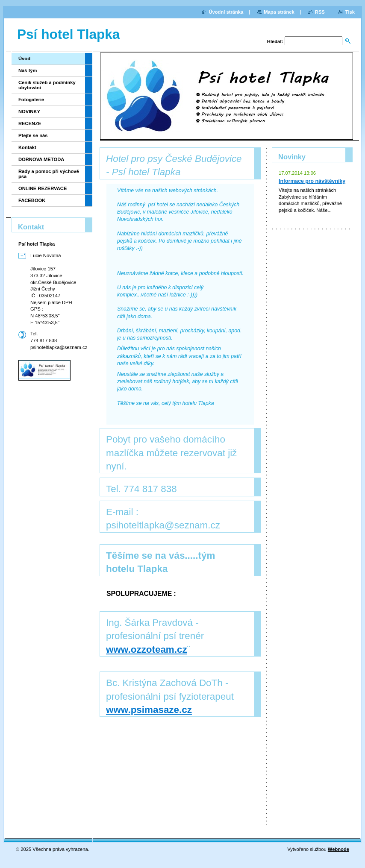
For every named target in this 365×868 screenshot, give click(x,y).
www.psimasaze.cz (149, 710)
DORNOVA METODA (41, 159)
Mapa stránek (279, 12)
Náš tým (28, 70)
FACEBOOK (32, 200)
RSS (320, 12)
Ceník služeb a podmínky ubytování (47, 85)
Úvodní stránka (226, 12)
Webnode (339, 849)
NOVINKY (29, 111)
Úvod (24, 59)
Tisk (350, 12)
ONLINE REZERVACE (43, 188)
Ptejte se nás (33, 135)
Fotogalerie (31, 100)
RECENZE (30, 123)
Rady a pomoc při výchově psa (49, 174)
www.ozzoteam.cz (147, 650)
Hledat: (275, 41)
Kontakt (27, 147)
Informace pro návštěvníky (312, 181)
